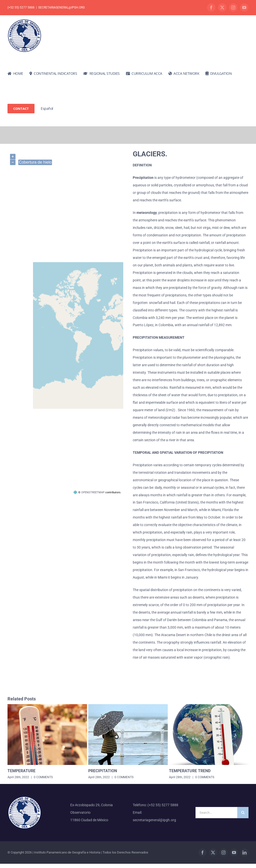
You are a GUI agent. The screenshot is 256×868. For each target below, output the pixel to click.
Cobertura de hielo (35, 162)
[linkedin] (244, 852)
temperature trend (190, 771)
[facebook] (202, 852)
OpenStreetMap (93, 492)
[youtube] (234, 852)
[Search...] (216, 813)
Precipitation (103, 771)
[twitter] (213, 852)
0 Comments (43, 777)
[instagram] (223, 852)
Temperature (21, 771)
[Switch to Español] (47, 109)
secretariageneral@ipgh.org (61, 8)
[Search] (243, 813)
